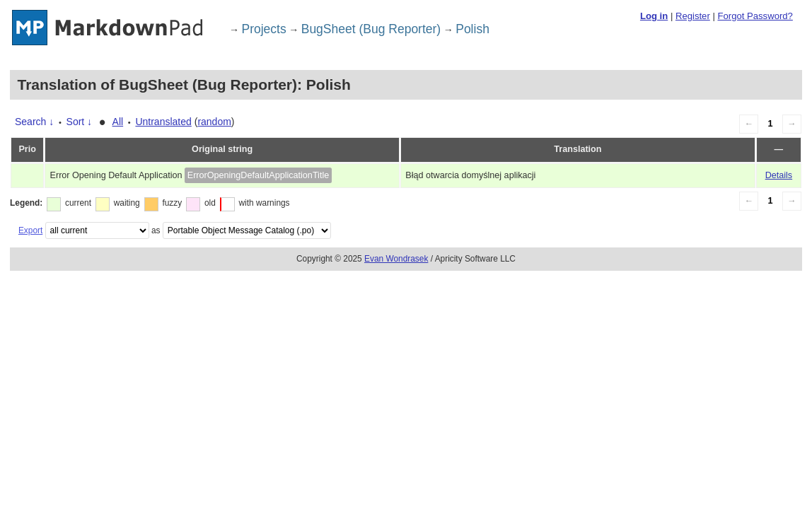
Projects (264, 29)
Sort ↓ (80, 122)
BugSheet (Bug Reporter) (371, 29)
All (118, 122)
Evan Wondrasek (396, 259)
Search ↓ (34, 122)
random (214, 122)
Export (30, 230)
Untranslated (163, 122)
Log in (654, 16)
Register (693, 16)
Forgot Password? (755, 16)
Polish (472, 29)
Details (779, 175)
